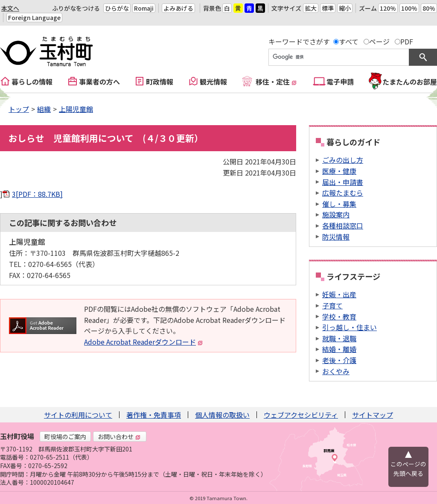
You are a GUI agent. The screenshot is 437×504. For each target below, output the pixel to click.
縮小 (345, 8)
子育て (332, 305)
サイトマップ (373, 415)
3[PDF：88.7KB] (37, 194)
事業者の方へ (99, 82)
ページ (379, 41)
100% (409, 8)
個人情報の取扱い (222, 415)
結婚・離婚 (339, 349)
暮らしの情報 (32, 82)
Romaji (144, 8)
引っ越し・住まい (350, 327)
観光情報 (213, 82)
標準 (328, 8)
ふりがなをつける (76, 8)
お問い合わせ (119, 437)
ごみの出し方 (343, 160)
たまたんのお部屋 (410, 82)
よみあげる (178, 8)
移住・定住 (276, 82)
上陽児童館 (76, 109)
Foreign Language (34, 18)
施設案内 (336, 214)
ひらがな (117, 8)
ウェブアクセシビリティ (301, 415)
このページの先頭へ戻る (408, 469)
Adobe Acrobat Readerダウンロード (143, 342)
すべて (349, 41)
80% (429, 8)
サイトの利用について (78, 415)
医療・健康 (339, 171)
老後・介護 (339, 360)
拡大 (311, 8)
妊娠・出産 (339, 294)
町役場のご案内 (65, 437)
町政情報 (160, 82)
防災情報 (336, 237)
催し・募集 (339, 204)
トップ (19, 109)
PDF (407, 41)
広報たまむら (343, 193)
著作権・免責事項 (154, 415)
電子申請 (340, 82)
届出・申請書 (343, 182)
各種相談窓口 (343, 226)
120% (388, 8)
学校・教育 (339, 316)
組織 (44, 109)
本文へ (10, 8)
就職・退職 (339, 338)
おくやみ (336, 371)
